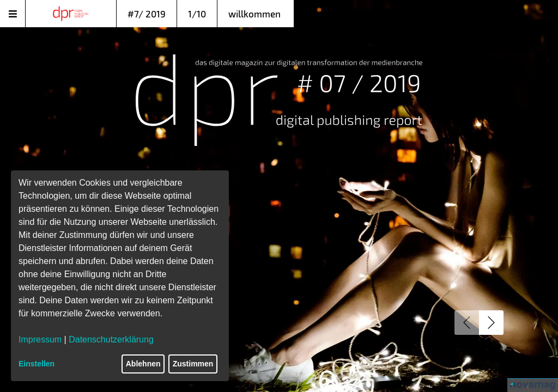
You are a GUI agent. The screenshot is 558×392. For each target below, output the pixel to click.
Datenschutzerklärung (111, 339)
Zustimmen (193, 364)
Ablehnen (143, 364)
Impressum (40, 339)
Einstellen (37, 364)
